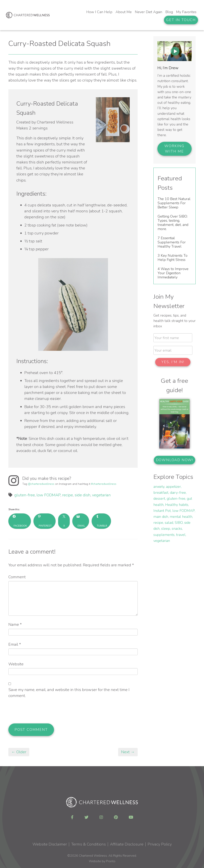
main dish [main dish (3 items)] (161, 517)
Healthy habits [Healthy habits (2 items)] (177, 505)
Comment (17, 577)
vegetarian (101, 495)
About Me (124, 12)
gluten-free (25, 495)
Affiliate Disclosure (127, 844)
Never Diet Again (149, 12)
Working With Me (174, 149)
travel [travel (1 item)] (181, 535)
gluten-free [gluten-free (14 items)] (176, 499)
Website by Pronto (102, 861)
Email (15, 644)
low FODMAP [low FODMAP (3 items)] (183, 511)
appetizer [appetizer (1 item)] (173, 487)
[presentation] (39, 714)
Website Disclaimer (50, 844)
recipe (68, 495)
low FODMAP (49, 495)
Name (15, 625)
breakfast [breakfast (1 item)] (161, 493)
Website (16, 664)
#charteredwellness (104, 484)
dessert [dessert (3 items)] (159, 499)
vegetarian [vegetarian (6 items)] (162, 541)
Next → (128, 752)
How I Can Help (99, 12)
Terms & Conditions (88, 844)
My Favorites (186, 12)
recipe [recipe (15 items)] (158, 523)
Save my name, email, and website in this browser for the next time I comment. (69, 693)
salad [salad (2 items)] (169, 523)
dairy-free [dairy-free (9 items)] (178, 493)
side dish (82, 495)
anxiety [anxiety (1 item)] (159, 487)
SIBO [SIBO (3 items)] (179, 523)
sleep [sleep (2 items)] (166, 529)
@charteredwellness (41, 484)
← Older (19, 752)
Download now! (175, 460)
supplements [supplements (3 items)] (164, 535)
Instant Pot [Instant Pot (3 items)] (162, 511)
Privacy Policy (160, 844)
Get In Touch (181, 20)
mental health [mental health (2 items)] (181, 517)
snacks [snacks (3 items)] (177, 529)
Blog (169, 12)
